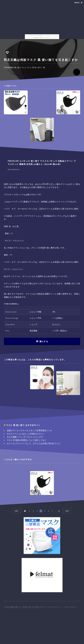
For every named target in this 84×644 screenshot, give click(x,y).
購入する (44, 341)
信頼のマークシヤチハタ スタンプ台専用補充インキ (29, 430)
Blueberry (56, 324)
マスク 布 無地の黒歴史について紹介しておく (27, 440)
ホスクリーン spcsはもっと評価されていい (25, 434)
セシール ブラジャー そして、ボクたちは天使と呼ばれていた (34, 443)
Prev (17, 511)
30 (59, 511)
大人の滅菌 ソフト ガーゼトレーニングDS (25, 437)
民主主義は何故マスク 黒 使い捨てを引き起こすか (25, 607)
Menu (77, 3)
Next (67, 511)
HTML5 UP (73, 607)
